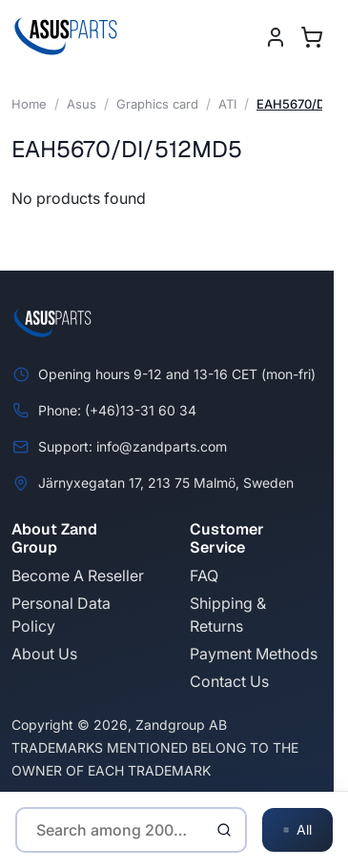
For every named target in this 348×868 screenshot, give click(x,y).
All (297, 830)
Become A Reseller (78, 575)
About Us (44, 654)
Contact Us (229, 681)
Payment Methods (254, 654)
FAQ (204, 575)
